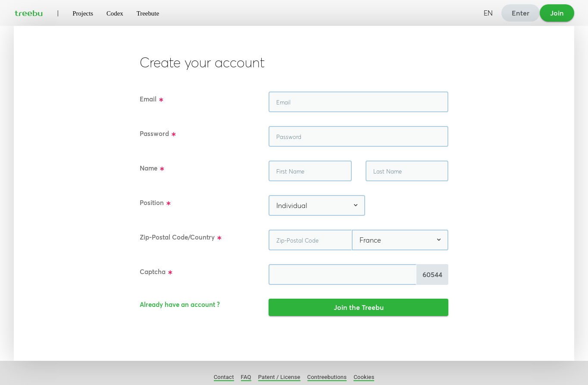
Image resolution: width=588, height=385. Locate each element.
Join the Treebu (359, 307)
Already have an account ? (180, 305)
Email (152, 99)
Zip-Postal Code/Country (181, 238)
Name (152, 169)
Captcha (156, 272)
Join (557, 13)
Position (155, 203)
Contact (224, 377)
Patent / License (279, 377)
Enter (521, 13)
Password (158, 134)
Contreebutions (327, 377)
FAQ (246, 377)
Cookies (364, 377)
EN (488, 13)
